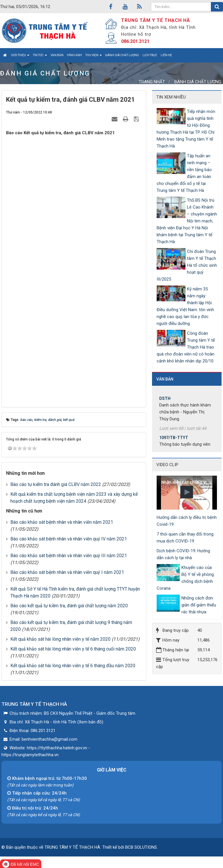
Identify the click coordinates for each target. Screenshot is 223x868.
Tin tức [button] (40, 57)
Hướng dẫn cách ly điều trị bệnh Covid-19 (187, 521)
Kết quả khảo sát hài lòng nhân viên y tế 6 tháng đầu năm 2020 (73, 666)
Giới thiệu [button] (20, 57)
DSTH (165, 401)
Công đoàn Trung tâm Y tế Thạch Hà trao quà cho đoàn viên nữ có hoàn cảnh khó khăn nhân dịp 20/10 (186, 347)
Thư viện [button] (94, 57)
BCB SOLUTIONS (141, 847)
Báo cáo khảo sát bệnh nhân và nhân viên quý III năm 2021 (69, 556)
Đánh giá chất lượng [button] (122, 55)
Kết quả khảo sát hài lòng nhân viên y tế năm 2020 (60, 639)
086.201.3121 (135, 41)
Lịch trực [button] (150, 55)
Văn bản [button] (57, 55)
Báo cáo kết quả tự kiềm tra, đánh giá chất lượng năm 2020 (69, 606)
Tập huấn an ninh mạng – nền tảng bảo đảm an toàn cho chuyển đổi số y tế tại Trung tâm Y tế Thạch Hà (184, 173)
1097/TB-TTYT (174, 440)
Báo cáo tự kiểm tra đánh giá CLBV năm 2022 (56, 484)
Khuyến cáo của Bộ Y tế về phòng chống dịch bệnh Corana (185, 578)
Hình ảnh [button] (74, 55)
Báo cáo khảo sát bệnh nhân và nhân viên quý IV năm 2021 (69, 539)
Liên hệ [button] (166, 55)
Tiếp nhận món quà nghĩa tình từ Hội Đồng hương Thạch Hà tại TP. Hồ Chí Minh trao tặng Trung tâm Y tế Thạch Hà (186, 129)
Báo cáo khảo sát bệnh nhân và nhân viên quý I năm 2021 (67, 572)
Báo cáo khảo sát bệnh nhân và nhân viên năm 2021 (62, 522)
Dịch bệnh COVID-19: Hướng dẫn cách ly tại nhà (183, 554)
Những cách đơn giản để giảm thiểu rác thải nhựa (199, 605)
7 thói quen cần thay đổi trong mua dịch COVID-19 (185, 538)
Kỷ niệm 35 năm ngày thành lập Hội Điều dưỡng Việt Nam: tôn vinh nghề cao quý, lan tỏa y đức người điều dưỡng (185, 306)
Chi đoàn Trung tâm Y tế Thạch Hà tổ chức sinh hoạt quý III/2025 (187, 265)
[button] (187, 492)
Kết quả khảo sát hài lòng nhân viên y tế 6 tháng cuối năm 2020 (73, 649)
